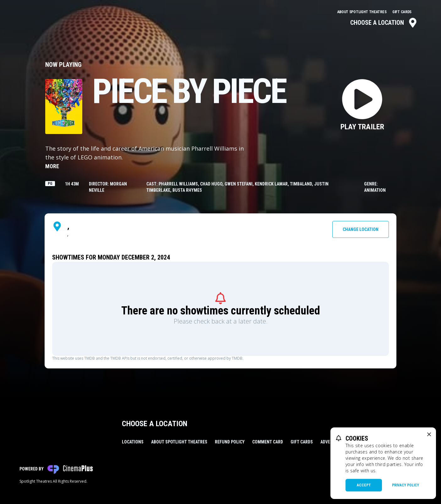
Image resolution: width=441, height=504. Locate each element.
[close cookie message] (429, 434)
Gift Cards (402, 12)
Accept (364, 485)
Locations (133, 442)
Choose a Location (384, 23)
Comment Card (268, 442)
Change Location (361, 229)
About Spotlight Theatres (362, 12)
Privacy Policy (406, 485)
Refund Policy (230, 442)
